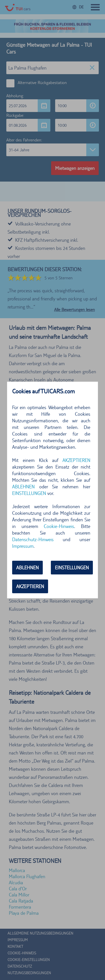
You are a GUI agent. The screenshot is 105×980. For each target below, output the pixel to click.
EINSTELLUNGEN (29, 493)
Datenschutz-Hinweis (33, 539)
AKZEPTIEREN (76, 460)
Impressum (23, 546)
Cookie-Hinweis (59, 526)
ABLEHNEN (23, 487)
